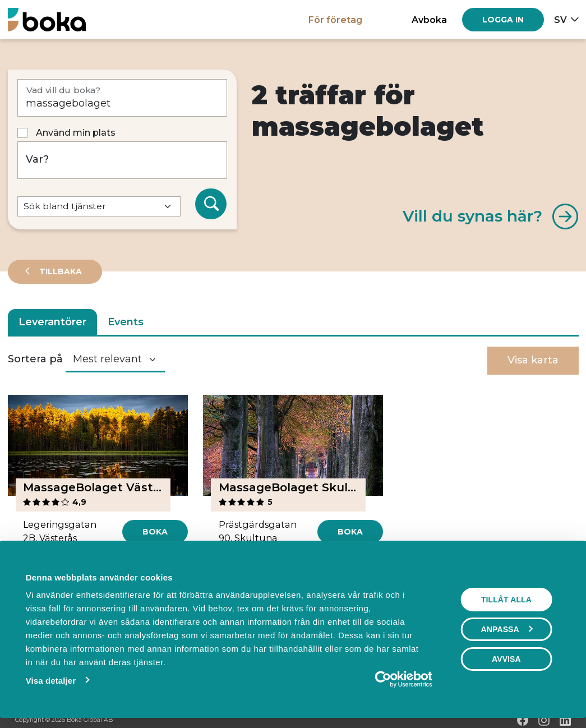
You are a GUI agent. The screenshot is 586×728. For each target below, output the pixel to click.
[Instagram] (544, 720)
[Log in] (503, 20)
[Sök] (211, 204)
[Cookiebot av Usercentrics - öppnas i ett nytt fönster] (384, 679)
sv (560, 20)
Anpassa (507, 629)
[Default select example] (99, 207)
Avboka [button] (429, 20)
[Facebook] (523, 720)
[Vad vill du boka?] (122, 98)
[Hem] (47, 19)
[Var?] (122, 160)
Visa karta (533, 360)
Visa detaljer (50, 681)
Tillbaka (59, 271)
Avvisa (507, 659)
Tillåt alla (507, 600)
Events (126, 322)
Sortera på (35, 359)
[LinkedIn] (565, 720)
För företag (335, 20)
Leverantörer (52, 322)
